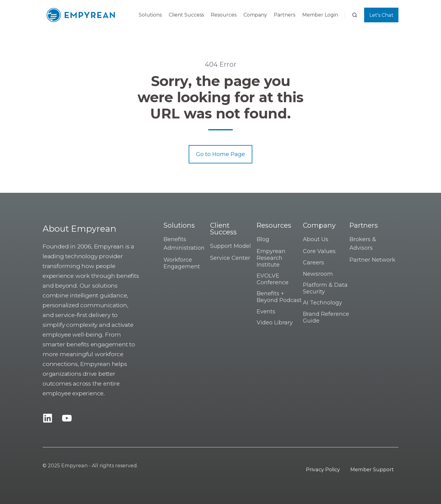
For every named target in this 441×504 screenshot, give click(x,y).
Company (255, 15)
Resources (224, 15)
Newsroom (318, 274)
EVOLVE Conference (273, 279)
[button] (355, 15)
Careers (313, 263)
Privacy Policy (323, 469)
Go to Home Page (221, 154)
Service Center (230, 258)
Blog (263, 239)
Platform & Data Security (325, 288)
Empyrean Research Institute (271, 258)
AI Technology (322, 303)
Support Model (230, 246)
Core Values (319, 251)
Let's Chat (381, 15)
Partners (285, 15)
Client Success (186, 15)
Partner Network (372, 260)
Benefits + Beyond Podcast (279, 297)
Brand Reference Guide (326, 317)
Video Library (275, 323)
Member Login (320, 15)
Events (266, 312)
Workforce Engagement (182, 263)
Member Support (372, 469)
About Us (316, 239)
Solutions (150, 15)
